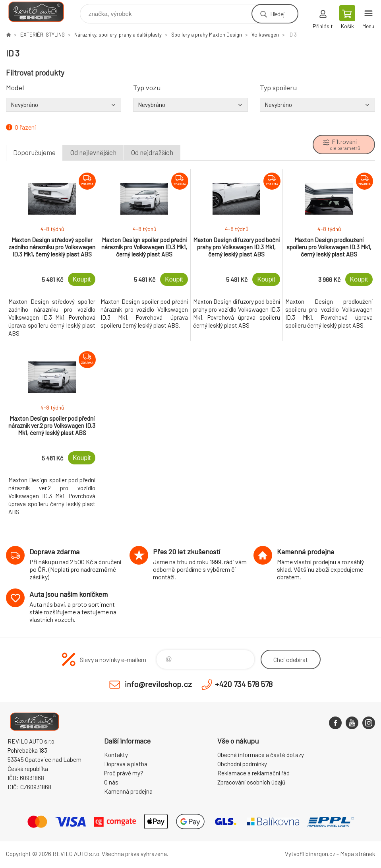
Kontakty (116, 755)
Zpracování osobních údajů (251, 782)
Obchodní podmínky (242, 764)
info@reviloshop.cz (158, 684)
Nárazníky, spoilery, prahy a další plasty (118, 35)
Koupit (82, 279)
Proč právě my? (124, 773)
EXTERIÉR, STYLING (43, 35)
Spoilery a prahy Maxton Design (207, 35)
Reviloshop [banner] (41, 12)
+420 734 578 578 (244, 684)
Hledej (277, 14)
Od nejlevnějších (93, 152)
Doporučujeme (34, 152)
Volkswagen (265, 35)
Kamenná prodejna (128, 791)
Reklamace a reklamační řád (253, 773)
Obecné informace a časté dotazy (261, 755)
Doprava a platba (126, 764)
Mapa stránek (358, 854)
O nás (111, 782)
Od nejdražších (152, 152)
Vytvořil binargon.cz (310, 854)
